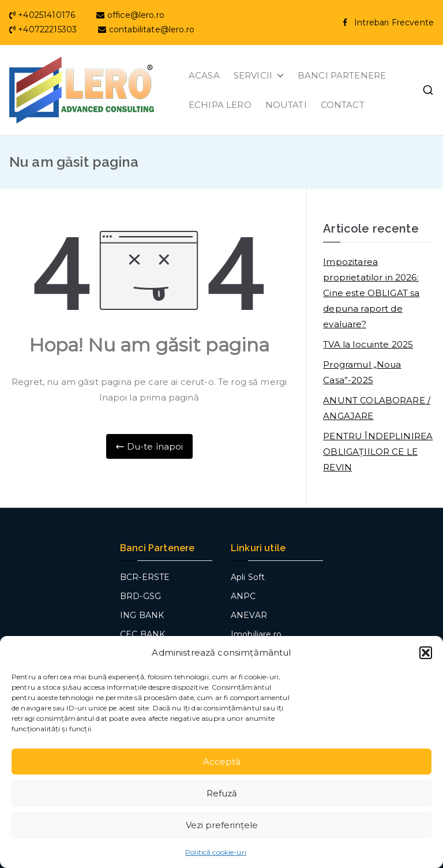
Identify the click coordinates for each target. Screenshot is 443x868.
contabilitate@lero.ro (146, 29)
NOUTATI (286, 105)
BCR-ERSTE (145, 577)
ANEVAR (249, 615)
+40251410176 (43, 15)
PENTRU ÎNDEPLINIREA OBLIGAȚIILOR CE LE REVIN (378, 452)
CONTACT (343, 105)
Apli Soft (248, 577)
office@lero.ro (130, 15)
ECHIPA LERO (220, 105)
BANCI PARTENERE (342, 75)
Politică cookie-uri (216, 852)
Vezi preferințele (222, 825)
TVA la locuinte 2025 (368, 344)
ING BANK (142, 615)
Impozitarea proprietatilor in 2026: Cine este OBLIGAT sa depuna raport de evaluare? (371, 293)
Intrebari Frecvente (394, 23)
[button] (426, 653)
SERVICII (259, 75)
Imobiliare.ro (256, 634)
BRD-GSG (140, 596)
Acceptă (222, 762)
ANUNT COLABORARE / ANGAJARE (377, 408)
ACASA (204, 75)
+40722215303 (44, 29)
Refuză (222, 793)
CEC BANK (142, 634)
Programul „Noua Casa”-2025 (362, 372)
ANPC (243, 596)
